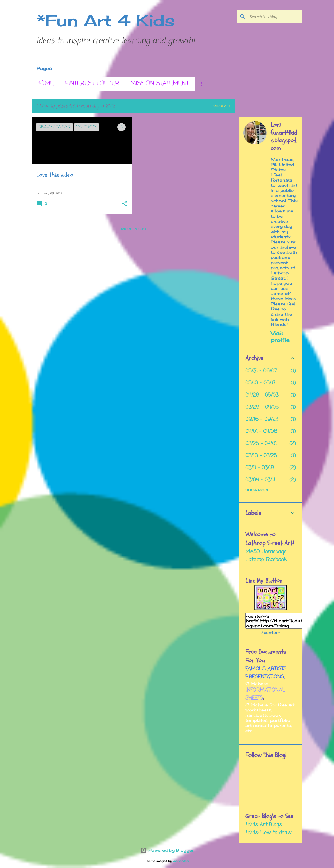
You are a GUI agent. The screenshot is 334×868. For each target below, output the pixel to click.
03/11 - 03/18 (260, 468)
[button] (125, 204)
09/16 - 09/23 (262, 419)
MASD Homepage (266, 552)
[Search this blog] (275, 17)
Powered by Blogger (167, 850)
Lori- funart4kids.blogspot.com (284, 137)
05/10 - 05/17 (260, 383)
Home (45, 84)
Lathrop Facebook (266, 560)
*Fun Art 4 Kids (106, 20)
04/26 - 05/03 (262, 395)
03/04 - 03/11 (260, 480)
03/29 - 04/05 (262, 407)
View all (222, 106)
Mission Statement (160, 84)
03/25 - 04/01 (261, 444)
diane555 (181, 861)
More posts (134, 229)
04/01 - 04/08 (261, 432)
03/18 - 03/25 (261, 456)
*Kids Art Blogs (264, 825)
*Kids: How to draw (268, 833)
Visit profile (280, 337)
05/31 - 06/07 (261, 371)
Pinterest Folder (92, 84)
